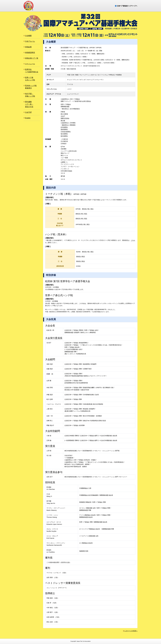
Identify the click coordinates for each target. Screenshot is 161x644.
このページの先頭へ (131, 631)
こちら (133, 240)
